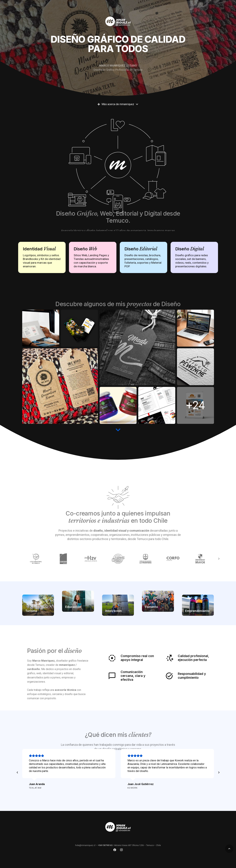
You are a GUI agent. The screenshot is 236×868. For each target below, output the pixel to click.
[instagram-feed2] (79, 328)
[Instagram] (121, 850)
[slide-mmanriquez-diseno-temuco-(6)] (60, 386)
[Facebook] (115, 850)
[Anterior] (17, 773)
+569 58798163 (105, 845)
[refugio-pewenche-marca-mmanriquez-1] (195, 367)
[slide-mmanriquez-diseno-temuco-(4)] (118, 405)
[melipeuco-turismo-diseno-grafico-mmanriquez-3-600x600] (195, 328)
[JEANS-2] (137, 347)
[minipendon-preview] (195, 405)
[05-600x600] (157, 405)
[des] (41, 328)
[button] (229, 849)
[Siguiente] (219, 773)
